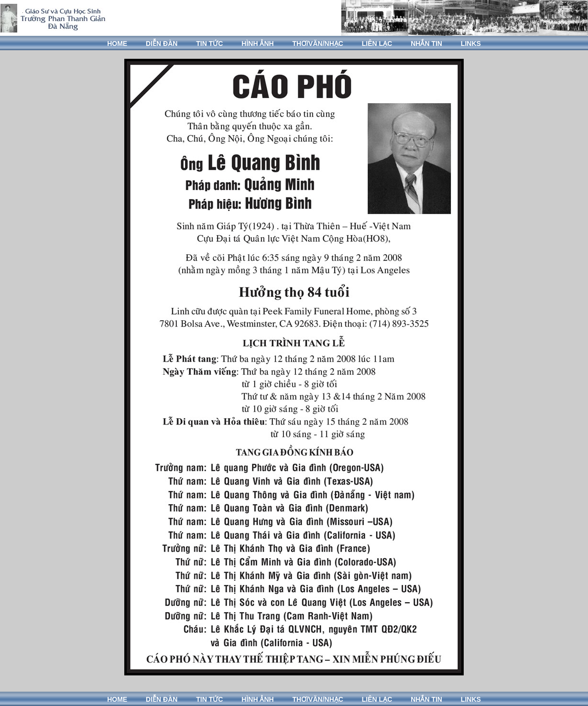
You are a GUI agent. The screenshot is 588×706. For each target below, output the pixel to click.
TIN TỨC (209, 43)
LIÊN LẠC (377, 43)
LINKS (471, 43)
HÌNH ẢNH (257, 43)
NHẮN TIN (426, 43)
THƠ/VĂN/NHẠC (318, 43)
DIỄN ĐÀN (162, 43)
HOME (117, 43)
